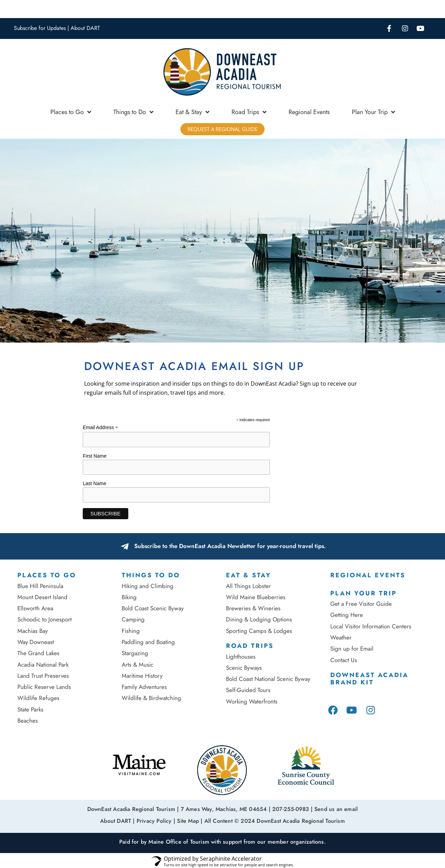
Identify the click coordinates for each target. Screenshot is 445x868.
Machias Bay (33, 631)
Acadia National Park (43, 665)
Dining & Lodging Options (259, 619)
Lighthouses (241, 657)
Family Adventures (144, 687)
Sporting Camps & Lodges (259, 631)
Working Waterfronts (252, 701)
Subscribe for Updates (40, 28)
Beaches (28, 721)
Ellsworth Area (35, 608)
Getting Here (347, 615)
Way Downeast (36, 642)
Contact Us (344, 660)
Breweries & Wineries (253, 608)
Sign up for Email (353, 649)
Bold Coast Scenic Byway (153, 608)
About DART (85, 28)
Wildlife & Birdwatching (151, 698)
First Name (95, 456)
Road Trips (249, 112)
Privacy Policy (154, 820)
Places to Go (71, 112)
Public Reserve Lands (44, 687)
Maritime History (142, 676)
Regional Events (309, 112)
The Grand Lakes (38, 653)
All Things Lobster (248, 586)
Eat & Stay (192, 112)
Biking (129, 597)
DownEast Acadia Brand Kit (369, 679)
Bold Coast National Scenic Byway (268, 679)
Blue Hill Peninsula (40, 586)
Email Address (100, 428)
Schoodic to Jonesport (44, 619)
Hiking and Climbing (148, 586)
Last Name (95, 483)
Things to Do (133, 112)
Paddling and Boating (148, 642)
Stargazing (135, 653)
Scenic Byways (244, 668)
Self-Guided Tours (248, 690)
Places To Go (47, 575)
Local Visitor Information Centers (371, 626)
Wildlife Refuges (38, 698)
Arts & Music (137, 665)
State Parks (30, 709)
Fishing (131, 631)
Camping (133, 619)
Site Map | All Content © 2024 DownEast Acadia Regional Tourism (261, 820)
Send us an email (336, 809)
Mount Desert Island (42, 597)
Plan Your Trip (373, 112)
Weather (341, 637)
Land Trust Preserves (43, 676)
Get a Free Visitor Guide (361, 604)
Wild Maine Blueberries (256, 597)
